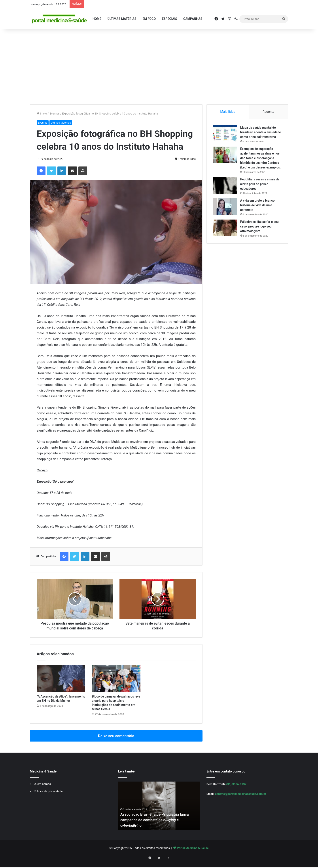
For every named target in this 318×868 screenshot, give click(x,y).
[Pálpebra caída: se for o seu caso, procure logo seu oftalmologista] (225, 238)
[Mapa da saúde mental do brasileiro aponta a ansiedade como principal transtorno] (225, 134)
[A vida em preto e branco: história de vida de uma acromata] (225, 217)
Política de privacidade (48, 796)
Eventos (55, 114)
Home (97, 19)
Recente (269, 112)
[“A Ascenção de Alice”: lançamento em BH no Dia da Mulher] (61, 683)
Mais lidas (228, 112)
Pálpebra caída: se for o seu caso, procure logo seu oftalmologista (260, 236)
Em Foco (149, 19)
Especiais (169, 19)
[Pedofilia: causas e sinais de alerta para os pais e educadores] (225, 195)
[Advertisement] (159, 67)
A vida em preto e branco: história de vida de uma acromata (259, 215)
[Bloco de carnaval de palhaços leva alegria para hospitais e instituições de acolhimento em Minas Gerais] (116, 683)
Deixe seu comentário (116, 741)
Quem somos (42, 789)
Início (42, 114)
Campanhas (193, 19)
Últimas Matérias (122, 19)
